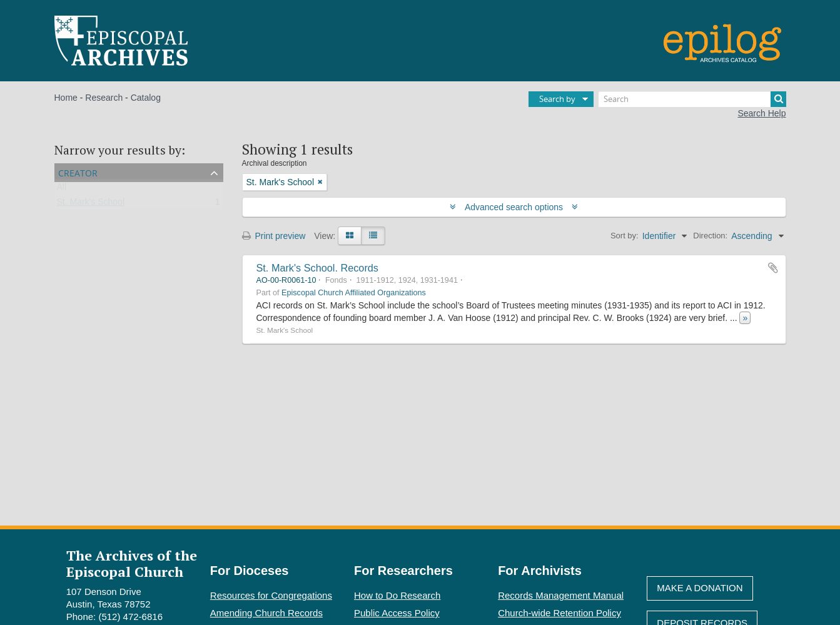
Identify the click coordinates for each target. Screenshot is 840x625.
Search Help (762, 113)
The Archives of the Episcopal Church (132, 563)
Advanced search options (514, 207)
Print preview (274, 236)
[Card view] (350, 236)
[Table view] (373, 236)
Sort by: (625, 236)
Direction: (710, 236)
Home (66, 98)
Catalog (146, 98)
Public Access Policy (397, 613)
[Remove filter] (320, 182)
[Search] (692, 99)
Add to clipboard (773, 268)
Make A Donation (700, 588)
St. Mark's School (91, 205)
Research (104, 98)
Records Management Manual (561, 595)
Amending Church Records (266, 613)
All (62, 190)
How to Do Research (397, 595)
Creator (78, 172)
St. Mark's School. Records (317, 268)
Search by (557, 99)
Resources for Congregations (271, 595)
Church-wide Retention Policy (559, 613)
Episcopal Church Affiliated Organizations (354, 293)
